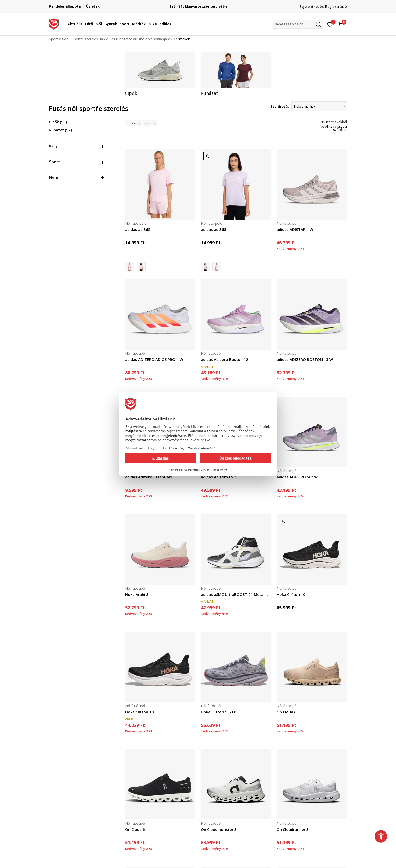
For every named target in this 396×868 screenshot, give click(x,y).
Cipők (58, 122)
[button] (298, 24)
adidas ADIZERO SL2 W (297, 477)
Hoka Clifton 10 (291, 594)
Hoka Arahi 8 (137, 594)
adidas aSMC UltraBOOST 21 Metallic (235, 594)
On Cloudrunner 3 (293, 829)
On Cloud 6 (287, 712)
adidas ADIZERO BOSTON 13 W (305, 359)
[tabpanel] (160, 74)
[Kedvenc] (330, 24)
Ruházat (60, 130)
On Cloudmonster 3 (219, 829)
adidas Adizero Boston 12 (225, 359)
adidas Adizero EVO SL (221, 477)
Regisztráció (336, 6)
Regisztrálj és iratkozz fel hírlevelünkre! (198, 4)
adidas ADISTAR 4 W (295, 229)
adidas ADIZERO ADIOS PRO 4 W (154, 359)
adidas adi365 (138, 229)
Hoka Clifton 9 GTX (218, 712)
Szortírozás (280, 106)
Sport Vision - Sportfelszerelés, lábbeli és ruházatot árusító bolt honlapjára (110, 39)
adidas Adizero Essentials (148, 477)
